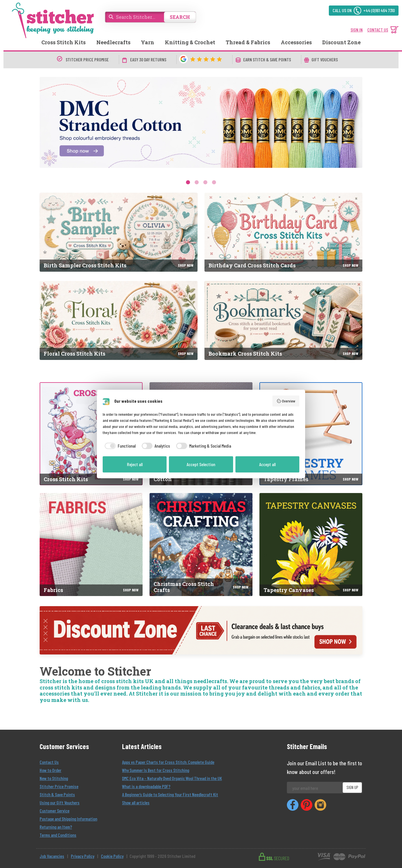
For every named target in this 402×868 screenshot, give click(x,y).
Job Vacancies (52, 856)
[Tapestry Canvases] (311, 545)
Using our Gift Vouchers (60, 802)
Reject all (135, 464)
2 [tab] (197, 182)
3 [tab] (205, 182)
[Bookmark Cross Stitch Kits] (283, 320)
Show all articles (136, 802)
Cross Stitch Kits (63, 42)
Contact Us (49, 762)
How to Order (50, 770)
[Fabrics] (91, 545)
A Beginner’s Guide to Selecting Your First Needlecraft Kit (170, 794)
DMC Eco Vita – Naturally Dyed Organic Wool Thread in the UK (172, 778)
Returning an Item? (56, 827)
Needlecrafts (113, 42)
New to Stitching (54, 778)
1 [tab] (188, 182)
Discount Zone (341, 42)
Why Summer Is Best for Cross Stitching (156, 770)
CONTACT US (378, 30)
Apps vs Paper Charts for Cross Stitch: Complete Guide (168, 762)
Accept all (267, 464)
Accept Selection (201, 464)
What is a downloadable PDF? (146, 786)
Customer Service (55, 811)
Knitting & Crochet (190, 42)
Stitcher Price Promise (59, 786)
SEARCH (180, 17)
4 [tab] (214, 182)
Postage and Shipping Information (68, 819)
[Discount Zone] (201, 630)
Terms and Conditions (58, 835)
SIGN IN (357, 30)
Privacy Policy (83, 856)
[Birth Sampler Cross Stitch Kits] (119, 232)
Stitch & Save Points (57, 794)
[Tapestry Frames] (311, 434)
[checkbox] (119, 446)
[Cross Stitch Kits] (91, 434)
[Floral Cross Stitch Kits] (119, 320)
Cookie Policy (112, 856)
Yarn (147, 42)
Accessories (296, 42)
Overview (286, 401)
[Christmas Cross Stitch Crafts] (201, 545)
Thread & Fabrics (248, 42)
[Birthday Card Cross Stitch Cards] (283, 232)
